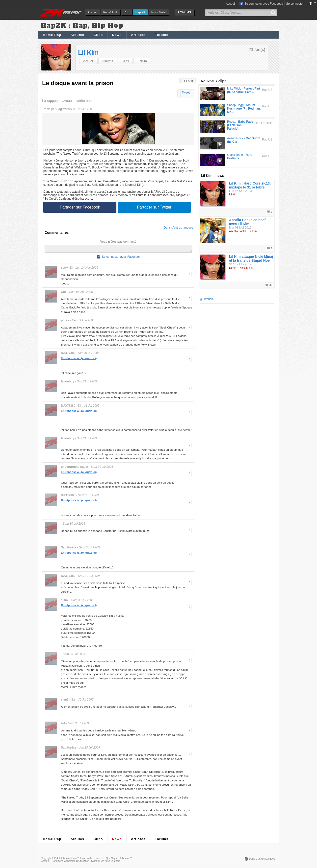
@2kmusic (207, 299)
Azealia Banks (238, 231)
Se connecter (295, 4)
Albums (77, 35)
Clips (98, 35)
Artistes (138, 35)
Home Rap (52, 35)
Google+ (117, 862)
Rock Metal (159, 12)
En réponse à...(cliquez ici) (79, 360)
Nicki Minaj (246, 268)
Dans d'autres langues (178, 228)
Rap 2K (140, 12)
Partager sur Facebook (80, 207)
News (117, 35)
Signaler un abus (101, 862)
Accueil (92, 12)
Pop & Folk (111, 12)
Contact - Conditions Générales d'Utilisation (65, 862)
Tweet (186, 93)
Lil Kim (88, 52)
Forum (142, 61)
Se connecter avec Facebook (261, 4)
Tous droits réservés (92, 860)
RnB (126, 12)
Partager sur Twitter (154, 207)
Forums (161, 35)
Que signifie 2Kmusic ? (119, 860)
